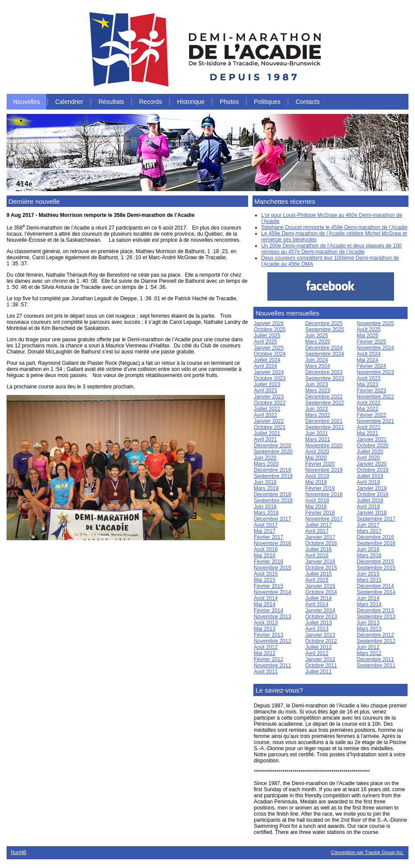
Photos (229, 102)
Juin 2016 (368, 549)
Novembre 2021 (375, 421)
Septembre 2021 (325, 427)
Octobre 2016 (321, 543)
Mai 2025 (368, 336)
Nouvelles (26, 102)
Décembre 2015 (375, 562)
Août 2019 (317, 476)
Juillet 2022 (267, 409)
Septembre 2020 (273, 452)
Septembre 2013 (376, 617)
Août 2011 (266, 672)
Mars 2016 (369, 556)
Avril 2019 (368, 482)
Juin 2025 (317, 336)
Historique (191, 102)
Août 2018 (317, 501)
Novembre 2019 (324, 470)
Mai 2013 (265, 629)
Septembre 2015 (376, 568)
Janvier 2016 (320, 562)
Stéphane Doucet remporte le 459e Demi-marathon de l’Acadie (334, 227)
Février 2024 (372, 366)
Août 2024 (369, 354)
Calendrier (69, 102)
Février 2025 (372, 342)
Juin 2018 (265, 507)
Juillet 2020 (370, 452)
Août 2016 (266, 549)
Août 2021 (369, 427)
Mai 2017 (265, 531)
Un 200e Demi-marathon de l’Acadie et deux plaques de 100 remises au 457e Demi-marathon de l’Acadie (332, 249)
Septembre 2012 (376, 641)
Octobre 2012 (321, 641)
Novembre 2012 (272, 641)
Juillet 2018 (370, 501)
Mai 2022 (368, 409)
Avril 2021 (265, 439)
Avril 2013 (317, 629)
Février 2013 (268, 635)
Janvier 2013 (320, 635)
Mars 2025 (318, 342)
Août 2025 (369, 329)
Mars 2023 (318, 391)
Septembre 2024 (325, 354)
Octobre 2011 (321, 666)
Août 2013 (266, 623)
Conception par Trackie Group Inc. (367, 852)
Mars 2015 (369, 580)
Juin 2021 (317, 433)
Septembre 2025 (325, 329)
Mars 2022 (318, 415)
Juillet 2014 (319, 598)
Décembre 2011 (375, 659)
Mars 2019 (266, 488)
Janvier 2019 (372, 488)
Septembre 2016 (376, 543)
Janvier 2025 (269, 348)
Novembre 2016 (272, 543)
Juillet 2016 (319, 549)
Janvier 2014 (320, 611)
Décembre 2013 (375, 611)
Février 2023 (372, 391)
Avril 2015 (317, 580)
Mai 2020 (316, 458)
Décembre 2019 (272, 470)
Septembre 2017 (376, 519)
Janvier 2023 (269, 397)
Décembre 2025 (324, 323)
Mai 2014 (265, 604)
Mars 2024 (318, 366)
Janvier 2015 (320, 586)
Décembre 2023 (324, 372)
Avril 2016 (317, 556)
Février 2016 (268, 562)
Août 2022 (369, 403)
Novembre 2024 (375, 348)
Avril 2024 (265, 366)
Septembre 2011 (376, 666)
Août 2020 (317, 452)
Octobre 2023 (270, 378)
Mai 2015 (265, 580)
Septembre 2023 (325, 378)
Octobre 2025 (270, 329)
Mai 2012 (265, 653)
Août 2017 (266, 525)
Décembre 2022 (324, 397)
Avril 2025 (265, 342)
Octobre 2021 (270, 427)
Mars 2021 (318, 439)
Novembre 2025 (375, 323)
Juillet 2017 (319, 525)
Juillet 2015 (319, 574)
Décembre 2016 (375, 537)
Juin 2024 (317, 360)
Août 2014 (266, 598)
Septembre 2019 (273, 476)
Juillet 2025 (267, 336)
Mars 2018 (266, 513)
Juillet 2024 (267, 360)
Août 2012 (266, 647)
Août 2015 (266, 574)
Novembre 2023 (375, 372)
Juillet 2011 (319, 672)
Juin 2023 (317, 384)
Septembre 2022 (325, 403)
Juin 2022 (317, 409)
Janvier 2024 (269, 372)
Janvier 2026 (269, 323)
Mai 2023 (368, 384)
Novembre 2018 (324, 494)
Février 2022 (372, 415)
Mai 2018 (316, 507)
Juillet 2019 (370, 476)
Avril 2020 (368, 458)
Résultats (111, 102)
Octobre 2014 (321, 592)
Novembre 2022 (375, 397)
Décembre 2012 (375, 635)
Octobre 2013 (321, 617)
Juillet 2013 (319, 623)
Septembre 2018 (273, 501)
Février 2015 (268, 586)
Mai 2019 (316, 482)
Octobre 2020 (373, 446)
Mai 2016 (265, 556)
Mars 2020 (266, 464)
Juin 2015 (368, 574)
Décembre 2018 (272, 494)
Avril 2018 (368, 507)
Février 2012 (268, 659)
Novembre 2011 (272, 666)
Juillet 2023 (267, 384)
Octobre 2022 (270, 403)
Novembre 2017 (324, 519)
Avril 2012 (317, 653)
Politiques (267, 102)
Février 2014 (268, 611)
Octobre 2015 (321, 568)
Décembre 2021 (324, 421)
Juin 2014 (368, 598)
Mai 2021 (368, 433)
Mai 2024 (368, 360)
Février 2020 (320, 464)
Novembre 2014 (272, 592)
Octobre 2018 (373, 494)
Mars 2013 (369, 629)
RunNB (19, 852)
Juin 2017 (368, 525)
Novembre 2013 (272, 617)
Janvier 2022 (269, 421)
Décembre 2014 (375, 586)
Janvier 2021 (372, 439)
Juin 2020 (265, 458)
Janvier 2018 (372, 513)
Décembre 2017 (272, 519)
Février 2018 (320, 513)
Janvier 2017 (320, 537)
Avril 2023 (265, 391)
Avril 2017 (317, 531)
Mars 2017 (369, 531)
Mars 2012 (369, 653)
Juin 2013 (368, 623)
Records (151, 102)
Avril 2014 (317, 604)
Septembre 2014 (376, 592)
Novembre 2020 (324, 446)
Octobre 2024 (270, 354)
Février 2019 (320, 488)
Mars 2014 (369, 604)
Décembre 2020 (272, 446)
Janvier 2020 (372, 464)
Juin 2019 (265, 482)
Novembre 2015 (272, 568)
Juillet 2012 (319, 647)
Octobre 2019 (373, 470)
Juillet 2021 (267, 433)
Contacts (308, 102)
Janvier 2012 (320, 659)
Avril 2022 (265, 415)
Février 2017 (268, 537)
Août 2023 (369, 378)
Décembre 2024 (324, 348)
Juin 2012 (368, 647)
